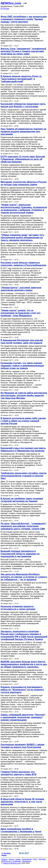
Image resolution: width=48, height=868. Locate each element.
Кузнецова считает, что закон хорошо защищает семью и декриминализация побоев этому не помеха (22, 366)
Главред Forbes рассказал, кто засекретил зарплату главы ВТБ (19, 773)
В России (5, 9)
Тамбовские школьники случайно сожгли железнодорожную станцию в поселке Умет (24, 476)
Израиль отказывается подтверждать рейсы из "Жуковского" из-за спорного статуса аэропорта (22, 690)
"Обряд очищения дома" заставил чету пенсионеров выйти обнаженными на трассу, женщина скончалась (22, 238)
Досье (11, 859)
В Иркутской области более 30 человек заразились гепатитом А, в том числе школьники (22, 802)
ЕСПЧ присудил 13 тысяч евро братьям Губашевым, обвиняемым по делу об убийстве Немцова (23, 159)
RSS (35, 859)
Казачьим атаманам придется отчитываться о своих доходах (18, 608)
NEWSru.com (11, 3)
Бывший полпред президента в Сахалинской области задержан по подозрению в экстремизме (20, 554)
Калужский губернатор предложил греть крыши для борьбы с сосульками (23, 105)
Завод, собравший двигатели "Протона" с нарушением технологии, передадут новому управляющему (23, 717)
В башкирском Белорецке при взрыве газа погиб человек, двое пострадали (22, 342)
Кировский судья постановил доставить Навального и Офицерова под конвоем (23, 449)
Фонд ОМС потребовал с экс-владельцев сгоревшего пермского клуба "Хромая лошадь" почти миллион (24, 19)
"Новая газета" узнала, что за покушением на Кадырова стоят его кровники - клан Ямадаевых (21, 313)
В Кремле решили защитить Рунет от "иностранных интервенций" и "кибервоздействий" (21, 79)
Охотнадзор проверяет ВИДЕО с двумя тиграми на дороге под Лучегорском (22, 746)
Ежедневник (27, 859)
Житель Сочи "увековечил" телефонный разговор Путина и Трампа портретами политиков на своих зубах (23, 51)
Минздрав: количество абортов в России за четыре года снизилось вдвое (24, 183)
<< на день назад (6, 854)
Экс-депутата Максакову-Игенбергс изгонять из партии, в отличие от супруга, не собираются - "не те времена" (24, 577)
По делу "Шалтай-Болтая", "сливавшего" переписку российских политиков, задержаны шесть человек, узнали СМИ (24, 526)
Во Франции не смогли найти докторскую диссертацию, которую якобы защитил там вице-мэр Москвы (24, 395)
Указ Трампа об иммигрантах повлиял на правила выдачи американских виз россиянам (23, 132)
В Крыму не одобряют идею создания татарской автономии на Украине (22, 500)
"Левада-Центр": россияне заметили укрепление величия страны (21, 289)
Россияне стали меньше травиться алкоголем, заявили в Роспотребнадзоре (23, 264)
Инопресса (27, 861)
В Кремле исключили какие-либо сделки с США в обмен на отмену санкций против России (23, 421)
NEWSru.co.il (6, 861)
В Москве (17, 861)
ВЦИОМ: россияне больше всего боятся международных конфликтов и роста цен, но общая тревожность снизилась (24, 664)
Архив (18, 859)
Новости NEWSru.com (12, 863)
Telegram (42, 859)
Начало (4, 859)
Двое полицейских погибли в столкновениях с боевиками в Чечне (21, 830)
